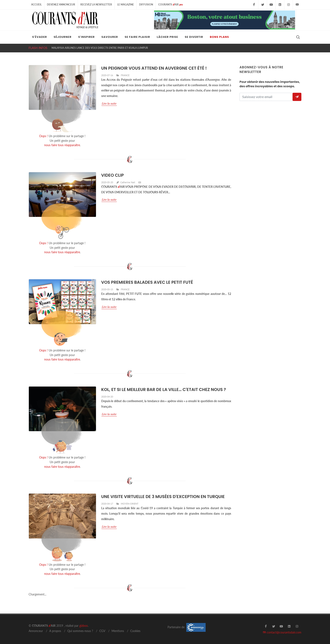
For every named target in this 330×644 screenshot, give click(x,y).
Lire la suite (109, 103)
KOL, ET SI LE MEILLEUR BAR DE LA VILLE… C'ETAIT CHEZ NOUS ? (164, 390)
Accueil (36, 5)
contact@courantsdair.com (282, 632)
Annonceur (36, 631)
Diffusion (146, 5)
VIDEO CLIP (112, 175)
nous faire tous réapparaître (62, 145)
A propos (55, 631)
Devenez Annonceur (61, 5)
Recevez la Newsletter (96, 5)
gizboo (84, 626)
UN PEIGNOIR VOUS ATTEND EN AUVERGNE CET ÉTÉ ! (154, 68)
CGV (102, 631)
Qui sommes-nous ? (80, 631)
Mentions (118, 631)
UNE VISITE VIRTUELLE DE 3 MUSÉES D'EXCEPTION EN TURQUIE (163, 497)
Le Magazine (126, 5)
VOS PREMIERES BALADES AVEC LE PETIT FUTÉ (147, 282)
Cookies (135, 631)
